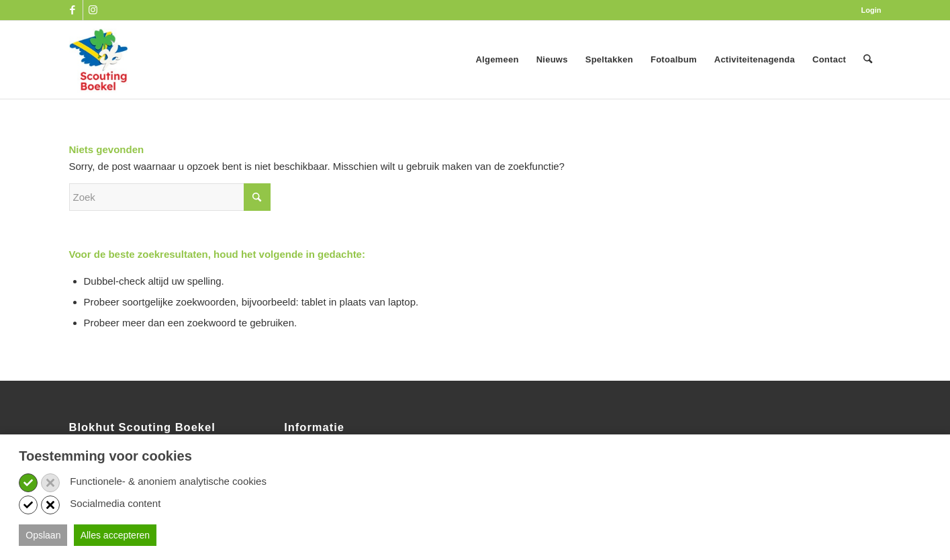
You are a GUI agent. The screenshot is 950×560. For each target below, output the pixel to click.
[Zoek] (868, 60)
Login (871, 10)
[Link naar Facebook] (73, 10)
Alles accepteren (115, 535)
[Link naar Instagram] (93, 10)
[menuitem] (868, 10)
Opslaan (43, 535)
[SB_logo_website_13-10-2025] (99, 60)
